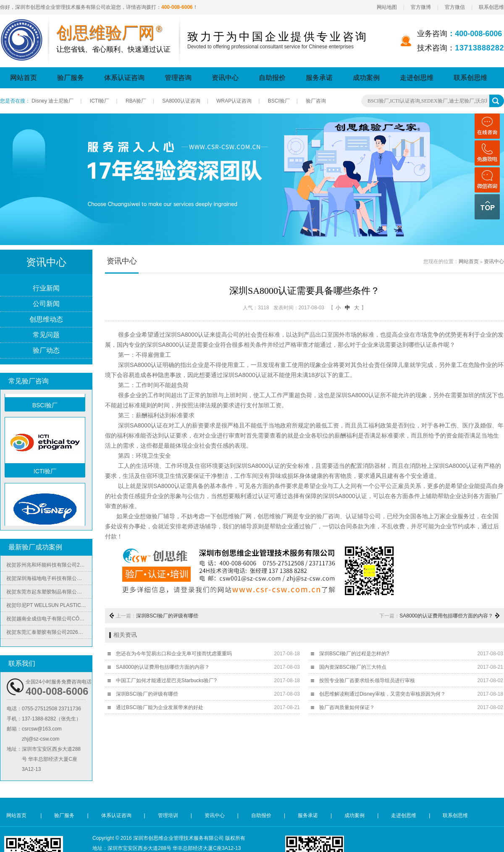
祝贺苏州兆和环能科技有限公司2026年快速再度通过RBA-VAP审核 (49, 566)
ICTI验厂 (100, 101)
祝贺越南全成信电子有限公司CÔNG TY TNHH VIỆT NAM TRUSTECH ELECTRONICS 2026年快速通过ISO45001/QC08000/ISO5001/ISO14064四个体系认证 (49, 620)
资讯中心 (225, 78)
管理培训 (168, 815)
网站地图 (387, 7)
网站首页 (24, 78)
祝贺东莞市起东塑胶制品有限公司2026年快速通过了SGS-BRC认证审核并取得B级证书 (49, 593)
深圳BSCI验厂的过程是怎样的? (354, 654)
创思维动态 (46, 320)
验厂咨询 (316, 101)
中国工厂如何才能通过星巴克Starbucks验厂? (166, 681)
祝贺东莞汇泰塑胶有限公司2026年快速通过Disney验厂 (49, 633)
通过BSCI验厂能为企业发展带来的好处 (160, 707)
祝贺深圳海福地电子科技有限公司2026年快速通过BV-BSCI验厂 (49, 580)
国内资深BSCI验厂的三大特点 (353, 667)
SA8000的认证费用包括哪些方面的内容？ (446, 616)
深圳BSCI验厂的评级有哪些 (167, 616)
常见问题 (46, 335)
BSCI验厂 (279, 101)
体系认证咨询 (124, 78)
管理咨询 (178, 78)
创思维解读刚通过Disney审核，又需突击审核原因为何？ (382, 694)
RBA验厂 (136, 101)
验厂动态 (46, 351)
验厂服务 (71, 78)
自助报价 (272, 78)
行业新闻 (46, 289)
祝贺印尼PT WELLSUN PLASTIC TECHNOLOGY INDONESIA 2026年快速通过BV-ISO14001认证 (49, 607)
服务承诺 (319, 78)
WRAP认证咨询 (234, 101)
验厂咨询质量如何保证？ (347, 707)
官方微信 (455, 7)
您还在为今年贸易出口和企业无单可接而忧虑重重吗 (174, 654)
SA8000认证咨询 (181, 101)
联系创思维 (491, 7)
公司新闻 (46, 304)
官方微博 (421, 7)
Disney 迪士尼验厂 (52, 101)
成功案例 (366, 78)
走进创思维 (417, 78)
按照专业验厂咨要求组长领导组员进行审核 (367, 681)
